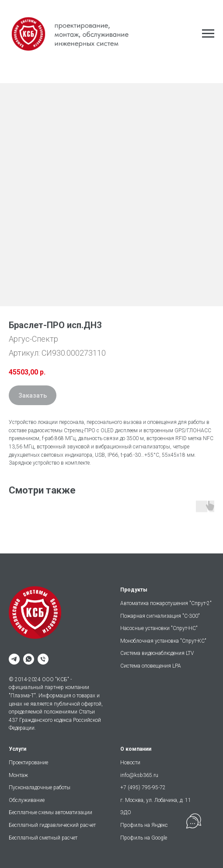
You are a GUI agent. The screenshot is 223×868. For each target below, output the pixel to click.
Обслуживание (27, 800)
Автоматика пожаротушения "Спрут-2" (166, 603)
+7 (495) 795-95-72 (143, 787)
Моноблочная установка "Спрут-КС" (163, 641)
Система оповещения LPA (151, 666)
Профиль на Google (144, 838)
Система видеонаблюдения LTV (157, 653)
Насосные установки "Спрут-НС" (159, 628)
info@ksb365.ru (139, 775)
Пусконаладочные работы (40, 787)
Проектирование (28, 763)
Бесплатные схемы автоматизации (51, 812)
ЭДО (126, 812)
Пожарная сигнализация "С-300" (160, 616)
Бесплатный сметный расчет (43, 838)
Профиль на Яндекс (144, 825)
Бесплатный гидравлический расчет (52, 825)
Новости (130, 763)
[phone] (43, 659)
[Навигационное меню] (208, 34)
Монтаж (18, 775)
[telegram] (14, 659)
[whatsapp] (29, 659)
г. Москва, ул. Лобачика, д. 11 (156, 800)
